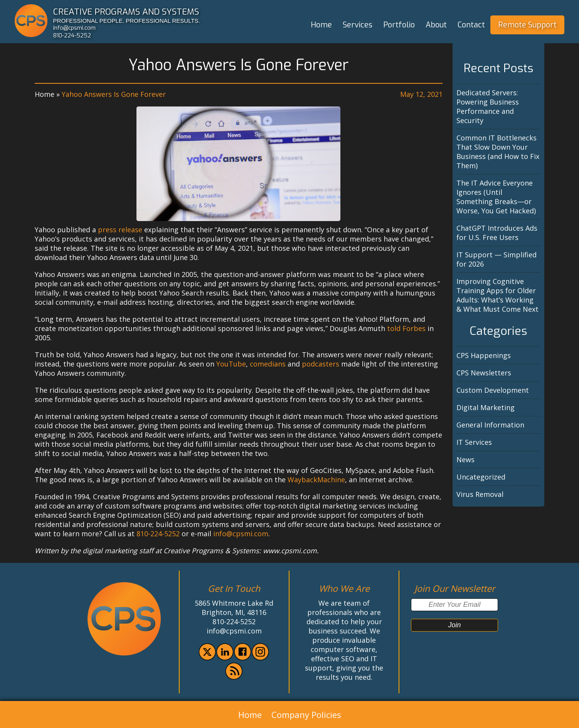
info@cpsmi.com (74, 28)
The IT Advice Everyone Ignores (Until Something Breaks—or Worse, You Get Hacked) (496, 197)
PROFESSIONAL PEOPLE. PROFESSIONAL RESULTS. (127, 21)
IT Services (474, 442)
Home (321, 25)
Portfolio (399, 25)
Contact (471, 25)
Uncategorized (481, 477)
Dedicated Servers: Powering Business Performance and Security (488, 106)
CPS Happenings (484, 355)
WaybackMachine (316, 480)
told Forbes (406, 328)
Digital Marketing (486, 407)
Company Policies (306, 714)
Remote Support (527, 25)
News (465, 459)
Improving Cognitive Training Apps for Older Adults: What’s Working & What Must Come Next (497, 295)
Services (358, 25)
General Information (490, 425)
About (436, 25)
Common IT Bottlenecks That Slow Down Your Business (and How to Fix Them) (498, 152)
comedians (268, 364)
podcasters (321, 364)
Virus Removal (480, 494)
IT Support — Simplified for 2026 (497, 259)
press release (120, 230)
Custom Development (493, 390)
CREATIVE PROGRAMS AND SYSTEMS (126, 12)
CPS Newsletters (484, 373)
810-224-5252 (72, 35)
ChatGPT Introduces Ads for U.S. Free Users (497, 233)
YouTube (231, 364)
